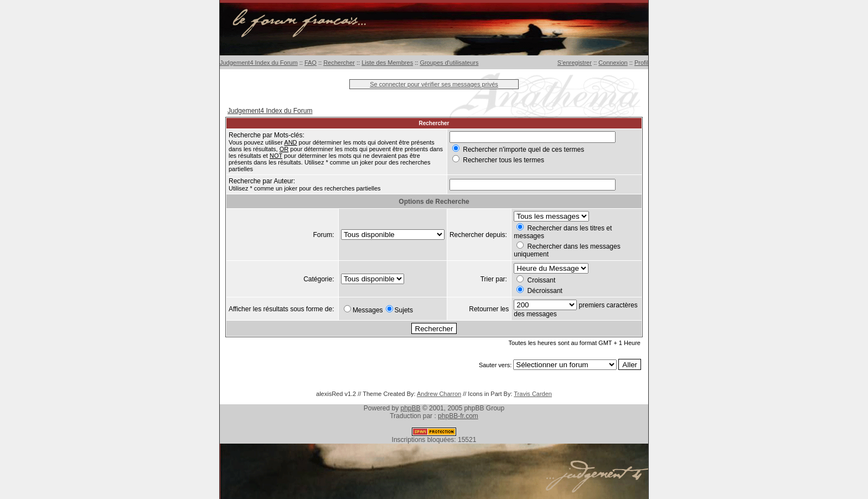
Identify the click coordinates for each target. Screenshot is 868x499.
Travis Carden (533, 394)
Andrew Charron (439, 394)
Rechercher (339, 63)
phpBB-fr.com (458, 416)
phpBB (411, 408)
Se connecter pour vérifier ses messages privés (434, 84)
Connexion (613, 63)
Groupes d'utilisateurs (449, 63)
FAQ (311, 63)
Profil (641, 63)
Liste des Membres (387, 63)
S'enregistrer (575, 63)
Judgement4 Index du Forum (259, 63)
